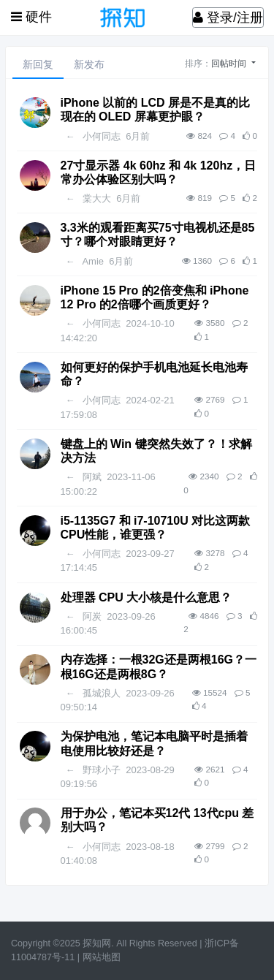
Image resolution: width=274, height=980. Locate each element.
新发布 (89, 64)
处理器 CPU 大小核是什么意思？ (146, 597)
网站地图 (102, 957)
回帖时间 (230, 64)
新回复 (38, 64)
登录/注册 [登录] (228, 18)
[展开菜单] (31, 18)
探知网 (97, 943)
